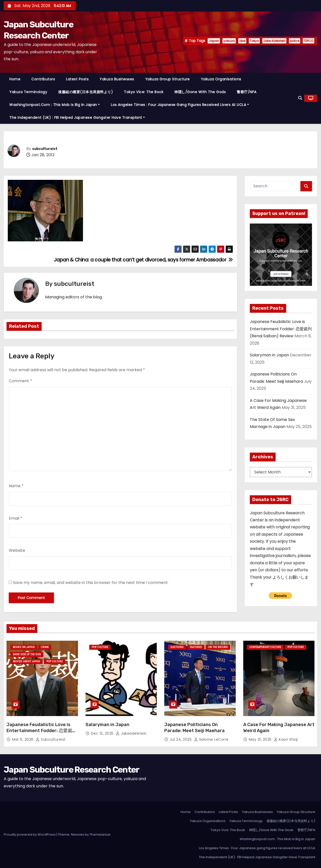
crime (45, 647)
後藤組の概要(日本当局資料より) (86, 92)
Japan (214, 41)
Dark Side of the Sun (27, 654)
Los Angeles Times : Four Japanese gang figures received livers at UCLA (180, 105)
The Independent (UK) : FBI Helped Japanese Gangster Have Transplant (77, 118)
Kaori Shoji (286, 739)
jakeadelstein (131, 733)
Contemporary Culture (265, 647)
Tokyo (254, 41)
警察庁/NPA (247, 92)
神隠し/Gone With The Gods (200, 92)
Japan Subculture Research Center (72, 770)
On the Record (218, 647)
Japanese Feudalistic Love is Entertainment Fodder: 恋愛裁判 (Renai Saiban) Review (281, 329)
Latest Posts (77, 79)
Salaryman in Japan (269, 355)
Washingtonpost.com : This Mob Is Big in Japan (55, 105)
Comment (20, 381)
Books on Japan (24, 647)
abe (242, 41)
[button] (300, 98)
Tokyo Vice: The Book (144, 92)
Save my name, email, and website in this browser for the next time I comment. (91, 583)
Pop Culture (55, 661)
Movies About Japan (26, 661)
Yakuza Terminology (28, 92)
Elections (177, 647)
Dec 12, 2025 (103, 733)
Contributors (43, 79)
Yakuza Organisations (221, 79)
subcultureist (45, 149)
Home (15, 79)
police (295, 41)
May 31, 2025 (261, 739)
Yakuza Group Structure (168, 79)
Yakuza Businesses (117, 79)
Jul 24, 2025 (181, 739)
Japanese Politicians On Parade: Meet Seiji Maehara (194, 728)
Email (16, 518)
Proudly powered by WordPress (30, 834)
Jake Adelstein (274, 41)
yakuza (229, 41)
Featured (196, 647)
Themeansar (100, 834)
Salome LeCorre (211, 739)
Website (17, 550)
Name (16, 486)
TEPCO (308, 41)
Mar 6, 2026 (23, 739)
